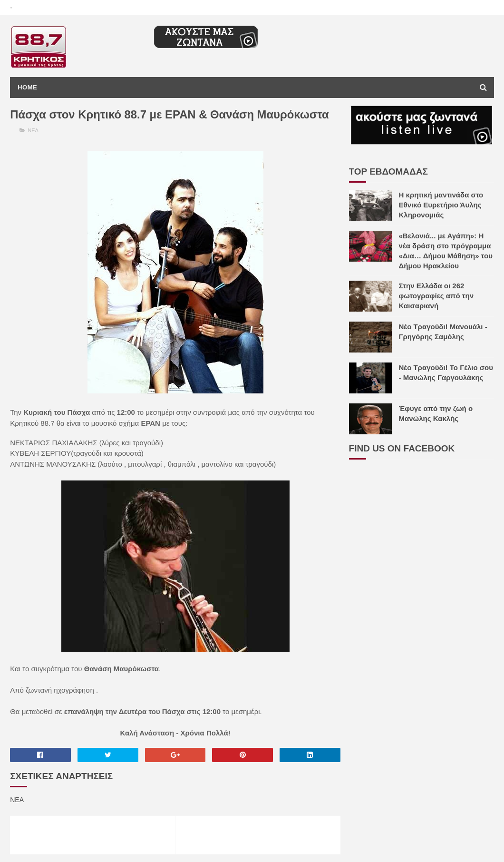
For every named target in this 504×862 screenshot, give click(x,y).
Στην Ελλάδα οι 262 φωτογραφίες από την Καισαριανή (436, 296)
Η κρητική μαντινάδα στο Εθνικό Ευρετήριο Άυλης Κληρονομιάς (441, 205)
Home (27, 87)
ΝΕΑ (33, 130)
